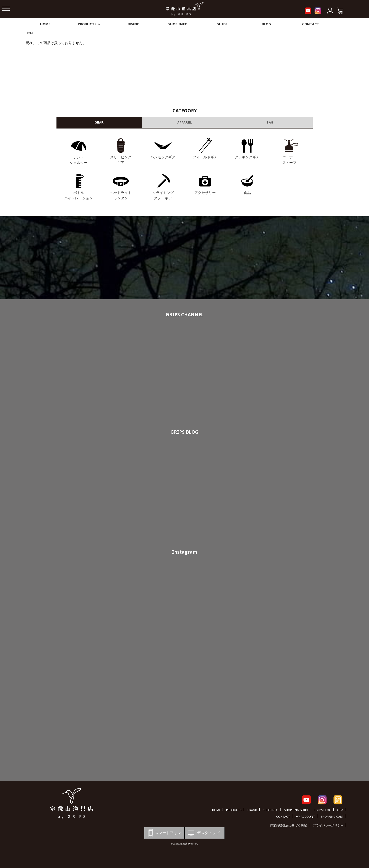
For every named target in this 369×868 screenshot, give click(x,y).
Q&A (340, 810)
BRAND (134, 24)
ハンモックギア (163, 157)
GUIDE (222, 24)
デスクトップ (203, 833)
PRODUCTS (89, 24)
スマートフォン (164, 833)
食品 (247, 193)
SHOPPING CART (332, 817)
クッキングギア (247, 157)
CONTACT (311, 24)
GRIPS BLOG (184, 432)
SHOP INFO (178, 24)
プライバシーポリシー (328, 825)
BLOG (266, 24)
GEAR (99, 122)
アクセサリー (205, 193)
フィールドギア (205, 157)
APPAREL (184, 122)
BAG (270, 122)
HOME (45, 24)
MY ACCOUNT (305, 817)
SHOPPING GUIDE (297, 810)
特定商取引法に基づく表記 (288, 825)
